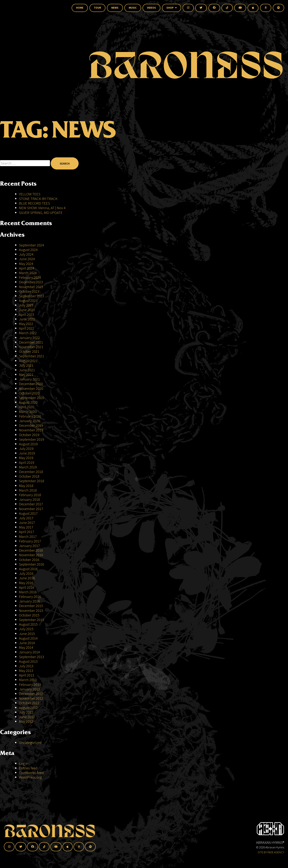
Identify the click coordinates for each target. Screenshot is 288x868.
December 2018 (31, 472)
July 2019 (26, 449)
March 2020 (28, 412)
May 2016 (26, 583)
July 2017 (26, 518)
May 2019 (26, 458)
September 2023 (31, 296)
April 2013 (27, 675)
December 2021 (31, 342)
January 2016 (29, 601)
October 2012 (29, 703)
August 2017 (28, 513)
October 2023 (29, 291)
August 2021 (28, 361)
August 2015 (28, 624)
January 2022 (29, 338)
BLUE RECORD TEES (35, 203)
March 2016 (28, 592)
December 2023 (31, 282)
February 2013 (30, 684)
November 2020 (31, 388)
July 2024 (26, 254)
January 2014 (29, 652)
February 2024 (30, 277)
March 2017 (28, 536)
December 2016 (31, 550)
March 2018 (28, 490)
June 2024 (27, 259)
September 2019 (31, 439)
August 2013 (28, 661)
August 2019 (28, 444)
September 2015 (31, 620)
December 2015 (31, 606)
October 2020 (29, 393)
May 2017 (26, 527)
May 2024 (26, 264)
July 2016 (26, 573)
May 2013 (26, 671)
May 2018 (26, 486)
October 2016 (29, 560)
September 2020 (31, 398)
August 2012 (28, 708)
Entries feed (28, 768)
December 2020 (31, 384)
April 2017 (27, 532)
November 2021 (31, 347)
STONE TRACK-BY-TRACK (38, 199)
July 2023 (26, 305)
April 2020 (27, 407)
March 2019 (28, 467)
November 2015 (31, 610)
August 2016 (28, 569)
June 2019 (27, 453)
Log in (24, 763)
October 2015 (29, 615)
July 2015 (26, 629)
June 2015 (27, 634)
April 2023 (27, 314)
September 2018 (31, 481)
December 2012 (31, 694)
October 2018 (29, 476)
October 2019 (29, 435)
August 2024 (28, 250)
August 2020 (28, 402)
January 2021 (29, 379)
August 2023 (28, 301)
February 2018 (30, 495)
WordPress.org (30, 777)
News (115, 8)
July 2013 (26, 666)
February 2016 (30, 597)
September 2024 (31, 245)
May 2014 (26, 647)
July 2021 (26, 365)
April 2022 (27, 328)
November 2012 (31, 698)
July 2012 (26, 712)
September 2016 (31, 564)
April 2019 (27, 462)
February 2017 (30, 541)
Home (80, 8)
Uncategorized (30, 742)
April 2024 (27, 268)
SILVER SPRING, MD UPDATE (41, 213)
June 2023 (27, 310)
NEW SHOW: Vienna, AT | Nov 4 (42, 208)
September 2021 (31, 356)
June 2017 (27, 523)
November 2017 (31, 509)
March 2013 (28, 680)
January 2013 (29, 689)
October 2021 (29, 351)
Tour (97, 8)
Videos (151, 8)
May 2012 (26, 721)
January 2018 (29, 499)
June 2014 (27, 643)
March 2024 (28, 273)
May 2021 (26, 375)
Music (133, 8)
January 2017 (29, 546)
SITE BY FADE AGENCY (271, 852)
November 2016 (31, 555)
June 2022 (27, 319)
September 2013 (31, 657)
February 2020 (30, 416)
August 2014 (28, 638)
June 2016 (27, 578)
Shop (172, 8)
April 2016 (27, 587)
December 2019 (31, 425)
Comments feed (31, 773)
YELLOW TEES (30, 194)
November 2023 (31, 287)
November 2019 (31, 430)
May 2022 (26, 324)
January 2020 (29, 421)
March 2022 (28, 333)
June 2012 (27, 717)
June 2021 (27, 370)
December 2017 (31, 504)
